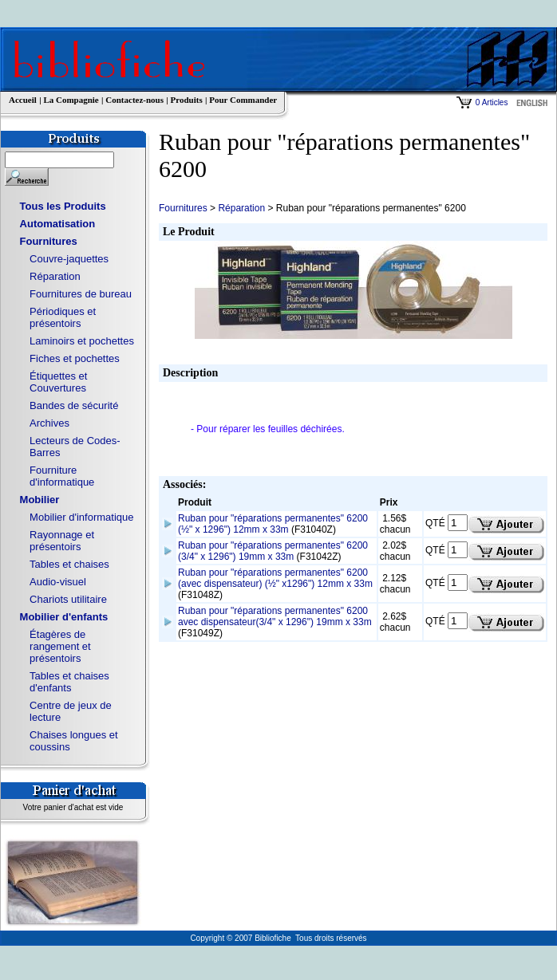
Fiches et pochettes (75, 358)
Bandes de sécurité (74, 405)
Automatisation (58, 224)
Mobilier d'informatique (81, 517)
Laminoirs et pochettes (82, 341)
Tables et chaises (69, 564)
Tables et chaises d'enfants (69, 682)
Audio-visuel (58, 582)
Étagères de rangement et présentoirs (60, 646)
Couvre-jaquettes (69, 259)
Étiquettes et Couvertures (58, 382)
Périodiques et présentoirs (63, 317)
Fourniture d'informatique (62, 476)
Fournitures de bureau (81, 294)
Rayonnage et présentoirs (62, 541)
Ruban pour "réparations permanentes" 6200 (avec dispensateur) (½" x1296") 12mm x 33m (275, 578)
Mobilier (40, 500)
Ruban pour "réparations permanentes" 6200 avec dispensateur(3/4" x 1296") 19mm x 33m (275, 616)
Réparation (55, 276)
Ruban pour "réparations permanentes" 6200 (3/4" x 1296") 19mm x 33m (273, 551)
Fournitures (49, 241)
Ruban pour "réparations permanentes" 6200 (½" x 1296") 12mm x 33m (273, 524)
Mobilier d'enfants (64, 617)
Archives (49, 423)
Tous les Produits (63, 206)
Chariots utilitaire (68, 599)
